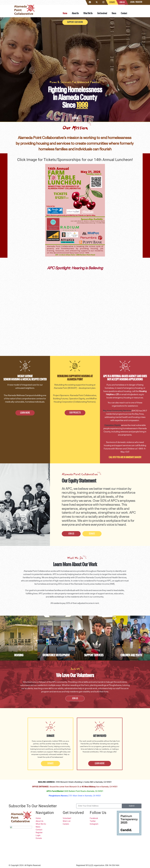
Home (65, 13)
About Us (75, 13)
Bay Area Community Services (117, 411)
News (114, 13)
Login (132, 2)
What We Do (88, 13)
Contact (124, 13)
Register (139, 2)
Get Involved (102, 13)
